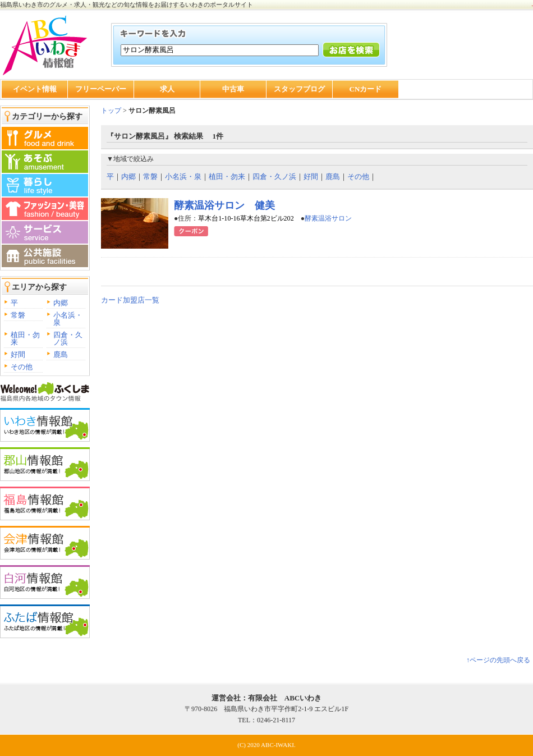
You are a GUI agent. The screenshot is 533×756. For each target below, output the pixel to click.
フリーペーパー (101, 89)
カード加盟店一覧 (130, 300)
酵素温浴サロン (328, 218)
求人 (167, 89)
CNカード (366, 89)
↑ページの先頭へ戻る (498, 660)
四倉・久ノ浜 (68, 338)
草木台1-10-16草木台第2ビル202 (246, 218)
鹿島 (61, 354)
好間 (18, 354)
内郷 (61, 303)
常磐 (18, 315)
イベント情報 (35, 89)
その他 (22, 367)
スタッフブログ (299, 89)
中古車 (233, 89)
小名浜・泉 (68, 319)
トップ (111, 111)
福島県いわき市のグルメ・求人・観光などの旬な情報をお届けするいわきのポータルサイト (127, 4)
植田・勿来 (25, 338)
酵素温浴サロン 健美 (224, 205)
